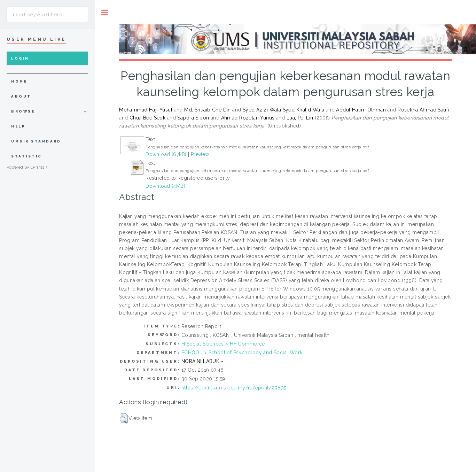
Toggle (105, 12)
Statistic (26, 156)
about (21, 96)
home (19, 81)
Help (18, 126)
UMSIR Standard (36, 141)
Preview (200, 154)
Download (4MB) (165, 186)
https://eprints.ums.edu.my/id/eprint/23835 (234, 388)
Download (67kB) (166, 154)
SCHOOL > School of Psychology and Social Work (242, 353)
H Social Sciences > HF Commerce (223, 344)
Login (20, 58)
